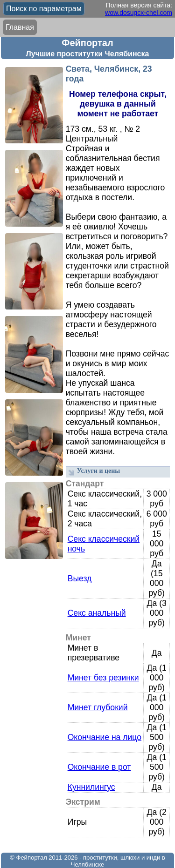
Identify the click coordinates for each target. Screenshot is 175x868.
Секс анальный (97, 613)
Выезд (80, 579)
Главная (20, 27)
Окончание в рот (99, 767)
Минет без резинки (103, 678)
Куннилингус (91, 787)
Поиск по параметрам (44, 9)
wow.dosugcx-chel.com (139, 13)
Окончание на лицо (105, 737)
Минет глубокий (98, 707)
